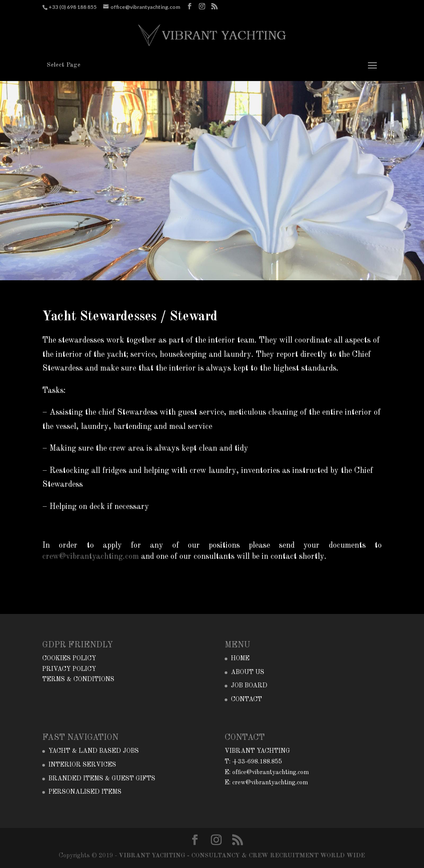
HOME (240, 658)
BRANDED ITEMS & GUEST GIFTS (102, 779)
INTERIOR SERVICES (82, 765)
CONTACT (246, 699)
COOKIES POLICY (69, 658)
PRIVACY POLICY (69, 669)
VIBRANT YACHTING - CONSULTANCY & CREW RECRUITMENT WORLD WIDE (242, 856)
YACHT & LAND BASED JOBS (94, 751)
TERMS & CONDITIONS (78, 679)
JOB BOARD (249, 686)
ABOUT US (248, 672)
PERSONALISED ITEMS (85, 792)
